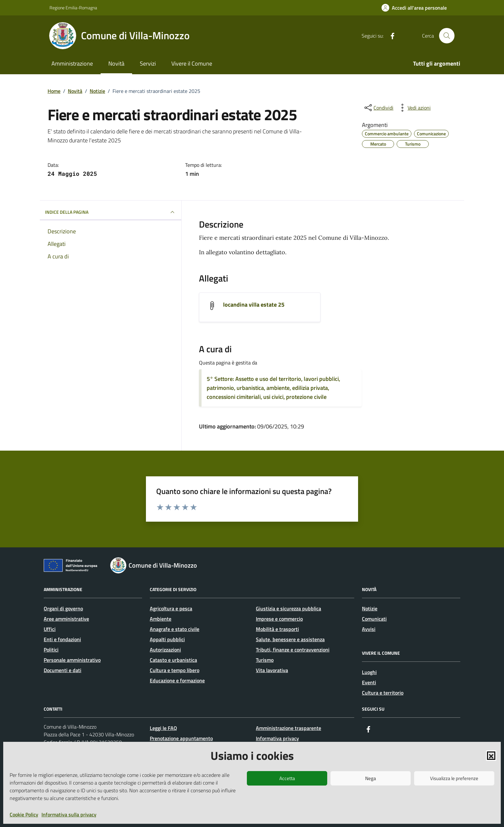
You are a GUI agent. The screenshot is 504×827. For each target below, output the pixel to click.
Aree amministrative (66, 619)
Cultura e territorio (383, 693)
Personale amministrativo (72, 660)
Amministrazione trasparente (288, 728)
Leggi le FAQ (163, 728)
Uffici (50, 629)
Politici (51, 650)
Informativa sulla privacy (69, 814)
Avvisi (369, 629)
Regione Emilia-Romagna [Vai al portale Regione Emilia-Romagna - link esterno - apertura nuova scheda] (73, 8)
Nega (371, 778)
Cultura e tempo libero (175, 670)
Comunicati (374, 619)
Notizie (370, 608)
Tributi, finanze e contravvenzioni (293, 650)
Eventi (369, 682)
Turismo (265, 660)
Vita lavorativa (272, 670)
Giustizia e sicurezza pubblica (288, 608)
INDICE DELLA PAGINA (111, 212)
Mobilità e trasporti (277, 629)
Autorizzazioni (165, 650)
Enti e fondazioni (62, 639)
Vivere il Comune (192, 63)
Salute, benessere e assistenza (290, 639)
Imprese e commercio (279, 619)
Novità (116, 63)
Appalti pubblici (167, 639)
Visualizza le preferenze (454, 778)
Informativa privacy (277, 738)
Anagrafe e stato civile (175, 629)
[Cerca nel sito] (447, 36)
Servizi (148, 63)
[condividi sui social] (378, 108)
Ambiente (161, 619)
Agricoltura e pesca (171, 608)
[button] (491, 756)
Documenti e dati (63, 670)
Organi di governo (63, 608)
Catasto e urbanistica (173, 660)
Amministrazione (72, 63)
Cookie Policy (24, 814)
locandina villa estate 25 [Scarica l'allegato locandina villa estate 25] (254, 305)
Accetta (287, 778)
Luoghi (369, 672)
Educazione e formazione (177, 680)
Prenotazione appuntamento (181, 738)
